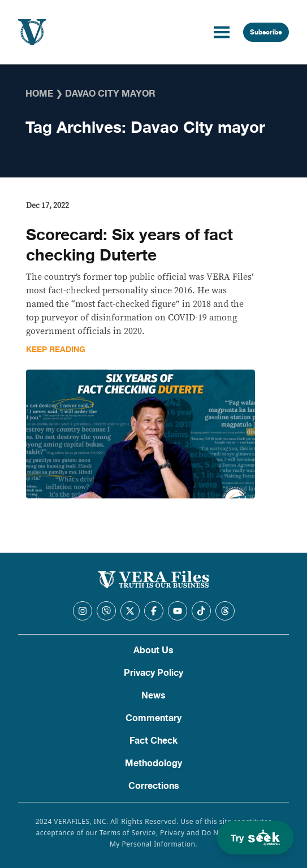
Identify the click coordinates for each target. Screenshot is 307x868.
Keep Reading (56, 350)
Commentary (153, 718)
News (153, 696)
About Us (153, 650)
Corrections (154, 786)
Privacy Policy (153, 673)
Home (39, 94)
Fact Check (153, 741)
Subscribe (266, 32)
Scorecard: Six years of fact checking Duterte (129, 245)
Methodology (153, 763)
